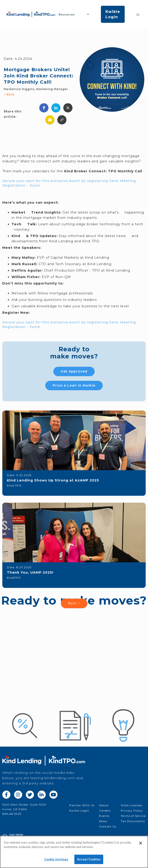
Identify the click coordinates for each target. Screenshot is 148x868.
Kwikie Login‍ (79, 811)
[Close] (141, 846)
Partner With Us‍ (82, 805)
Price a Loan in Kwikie (74, 385)
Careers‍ (105, 811)
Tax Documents (133, 821)
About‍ (104, 805)
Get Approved (74, 371)
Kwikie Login (113, 14)
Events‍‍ (104, 816)
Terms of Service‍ (133, 816)
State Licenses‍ (131, 805)
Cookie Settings (56, 862)
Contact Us (108, 826)
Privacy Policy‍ (132, 811)
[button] (76, 14)
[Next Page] (74, 603)
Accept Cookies (89, 862)
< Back (9, 94)
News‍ (103, 821)
